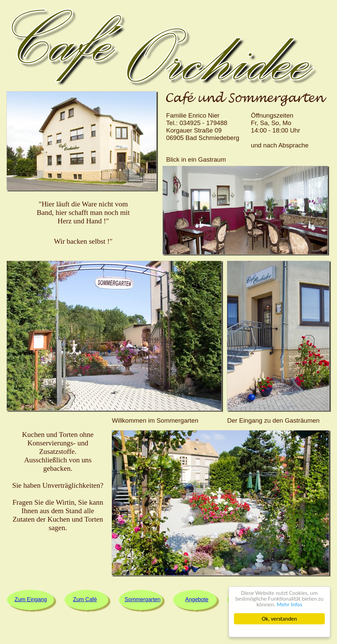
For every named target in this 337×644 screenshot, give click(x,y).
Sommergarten (143, 599)
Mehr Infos (289, 605)
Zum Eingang (31, 599)
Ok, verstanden (279, 619)
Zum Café (85, 599)
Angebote (197, 599)
